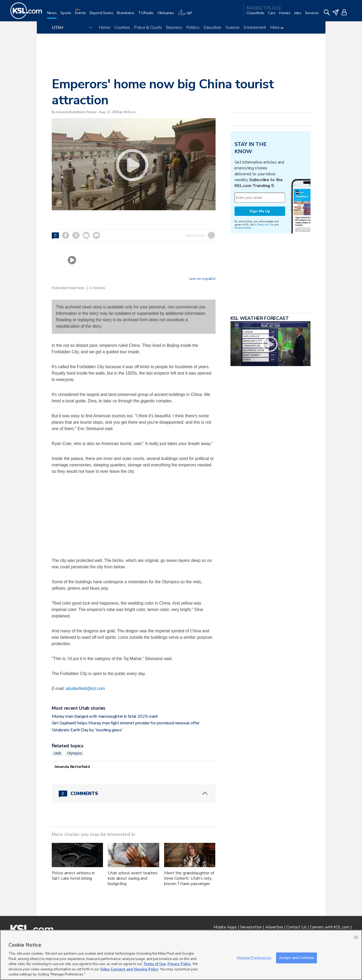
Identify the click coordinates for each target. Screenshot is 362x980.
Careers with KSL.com (330, 927)
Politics (193, 27)
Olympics (75, 753)
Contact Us (296, 927)
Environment (255, 27)
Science (232, 27)
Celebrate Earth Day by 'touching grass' (87, 730)
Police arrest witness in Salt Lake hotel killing (73, 876)
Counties (122, 27)
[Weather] (187, 15)
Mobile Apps (225, 927)
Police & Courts (148, 27)
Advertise (274, 927)
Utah (57, 753)
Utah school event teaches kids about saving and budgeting (133, 878)
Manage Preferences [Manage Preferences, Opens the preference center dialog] (254, 958)
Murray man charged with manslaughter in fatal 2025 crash (105, 716)
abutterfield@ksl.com (85, 689)
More (277, 27)
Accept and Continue (297, 958)
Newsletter (251, 927)
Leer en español (202, 279)
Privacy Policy (179, 964)
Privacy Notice (243, 228)
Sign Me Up (260, 211)
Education (212, 27)
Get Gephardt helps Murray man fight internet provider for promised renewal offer (126, 723)
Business (174, 27)
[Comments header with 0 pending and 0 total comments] (134, 793)
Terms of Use (265, 225)
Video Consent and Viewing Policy (129, 969)
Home (105, 27)
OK (356, 937)
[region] (181, 955)
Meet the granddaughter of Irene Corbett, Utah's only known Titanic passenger (189, 878)
